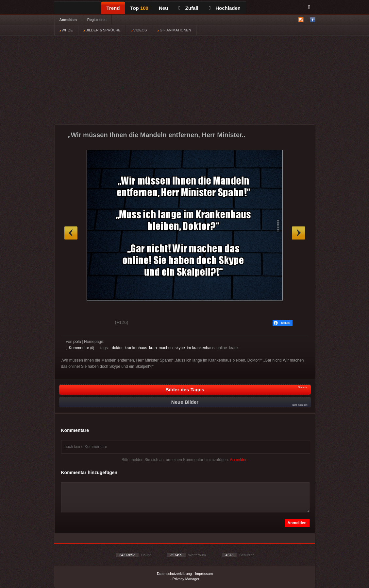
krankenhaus (136, 348)
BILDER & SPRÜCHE (102, 30)
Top (139, 8)
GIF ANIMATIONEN (174, 30)
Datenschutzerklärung (174, 574)
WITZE (66, 30)
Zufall (188, 8)
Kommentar (80, 348)
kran (153, 348)
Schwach (98, 323)
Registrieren (97, 20)
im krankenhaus (201, 348)
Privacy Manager (186, 579)
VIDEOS (139, 30)
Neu (163, 8)
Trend (113, 8)
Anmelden (68, 20)
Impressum (204, 574)
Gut (73, 323)
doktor (117, 348)
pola (77, 342)
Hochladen (225, 8)
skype (180, 348)
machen (166, 348)
